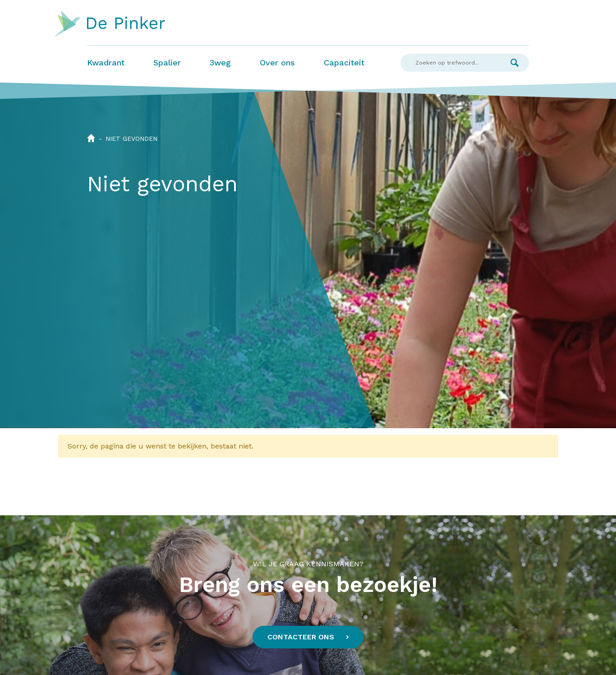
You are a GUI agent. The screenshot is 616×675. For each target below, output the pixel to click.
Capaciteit (344, 62)
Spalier (167, 62)
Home (91, 138)
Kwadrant (106, 62)
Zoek (515, 63)
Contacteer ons (301, 637)
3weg (220, 62)
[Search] (450, 63)
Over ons (277, 62)
